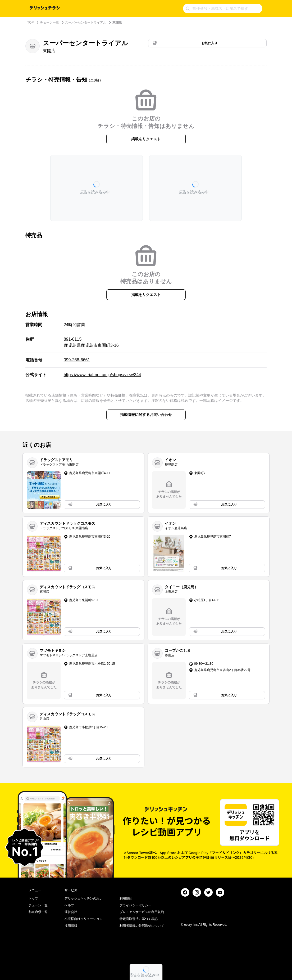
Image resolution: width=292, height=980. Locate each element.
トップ (33, 898)
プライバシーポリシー (135, 905)
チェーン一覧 (49, 23)
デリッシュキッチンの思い (84, 898)
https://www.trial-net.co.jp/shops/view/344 (102, 375)
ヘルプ (69, 905)
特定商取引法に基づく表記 (139, 919)
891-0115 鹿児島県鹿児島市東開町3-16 (91, 342)
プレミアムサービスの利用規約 (142, 912)
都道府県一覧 (38, 912)
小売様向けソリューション (84, 919)
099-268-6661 (77, 360)
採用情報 (71, 926)
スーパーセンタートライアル (86, 23)
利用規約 (126, 898)
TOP (30, 23)
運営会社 (71, 912)
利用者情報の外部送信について (142, 926)
